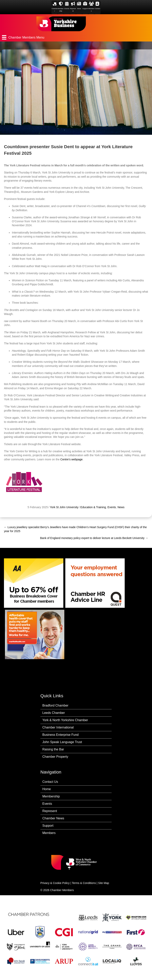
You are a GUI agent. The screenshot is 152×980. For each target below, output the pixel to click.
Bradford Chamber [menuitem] (55, 705)
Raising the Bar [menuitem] (53, 749)
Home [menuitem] (47, 789)
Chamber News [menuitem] (53, 818)
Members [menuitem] (49, 833)
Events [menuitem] (47, 804)
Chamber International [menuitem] (58, 727)
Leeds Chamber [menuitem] (54, 713)
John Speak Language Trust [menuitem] (62, 742)
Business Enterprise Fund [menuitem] (60, 735)
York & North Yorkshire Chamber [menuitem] (65, 720)
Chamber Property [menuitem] (55, 757)
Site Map (104, 883)
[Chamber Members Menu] (76, 37)
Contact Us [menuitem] (50, 782)
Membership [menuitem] (51, 796)
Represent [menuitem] (50, 811)
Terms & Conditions (84, 883)
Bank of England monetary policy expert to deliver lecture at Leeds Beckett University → (94, 538)
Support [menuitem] (48, 826)
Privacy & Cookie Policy (55, 883)
